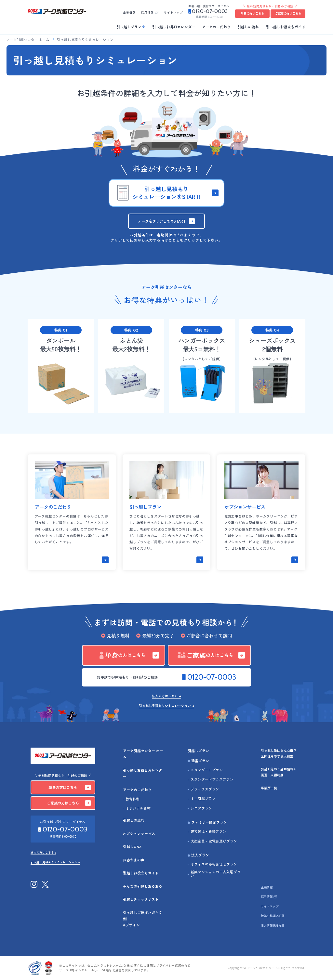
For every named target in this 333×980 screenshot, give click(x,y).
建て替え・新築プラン (208, 832)
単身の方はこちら (252, 13)
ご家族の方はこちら (288, 13)
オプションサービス (139, 834)
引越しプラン (198, 751)
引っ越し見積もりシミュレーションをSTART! (166, 193)
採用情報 (147, 12)
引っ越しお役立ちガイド (286, 27)
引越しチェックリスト (141, 899)
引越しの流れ (248, 27)
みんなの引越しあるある (143, 886)
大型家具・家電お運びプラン (214, 841)
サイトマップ (173, 12)
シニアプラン (201, 809)
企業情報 (129, 12)
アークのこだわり (216, 27)
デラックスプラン (205, 789)
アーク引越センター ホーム (28, 39)
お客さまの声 (134, 860)
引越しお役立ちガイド (141, 873)
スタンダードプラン (207, 770)
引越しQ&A (132, 847)
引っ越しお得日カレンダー (174, 27)
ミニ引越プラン (203, 799)
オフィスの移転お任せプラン (214, 864)
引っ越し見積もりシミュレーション (165, 706)
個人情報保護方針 (273, 925)
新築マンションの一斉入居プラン (216, 874)
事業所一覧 (269, 788)
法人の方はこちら (165, 696)
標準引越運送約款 (273, 916)
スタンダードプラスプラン (212, 780)
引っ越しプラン (129, 27)
